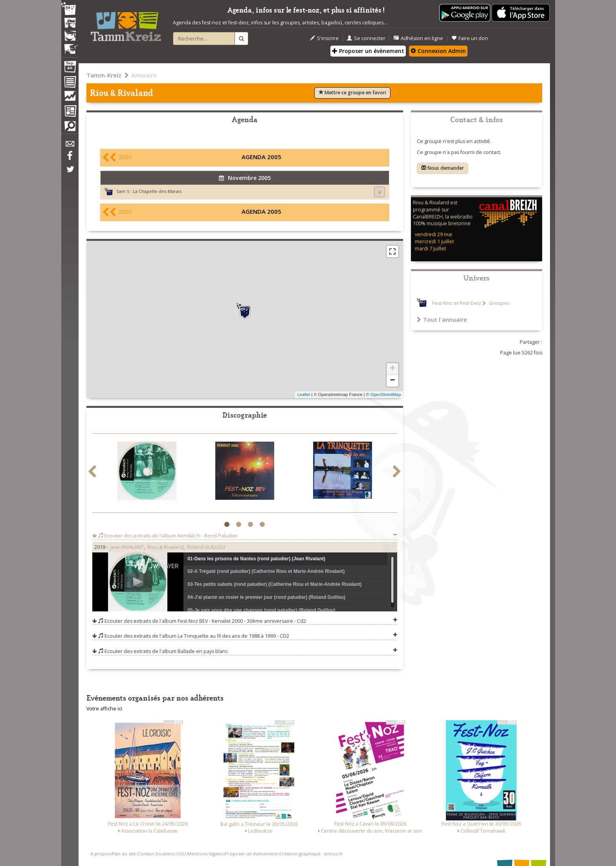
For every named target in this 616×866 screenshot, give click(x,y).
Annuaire (144, 75)
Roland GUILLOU (206, 547)
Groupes (499, 303)
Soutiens (165, 854)
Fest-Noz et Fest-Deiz (457, 303)
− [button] (392, 381)
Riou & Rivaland (165, 547)
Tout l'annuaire (442, 319)
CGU (181, 854)
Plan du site (124, 854)
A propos (100, 854)
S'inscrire (324, 38)
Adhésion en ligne (418, 38)
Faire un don (470, 38)
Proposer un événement (251, 854)
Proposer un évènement (368, 51)
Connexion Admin (438, 51)
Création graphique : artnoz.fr (311, 854)
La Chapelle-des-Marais (157, 191)
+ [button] (392, 369)
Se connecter (366, 38)
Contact (146, 854)
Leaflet (303, 394)
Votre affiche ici (104, 709)
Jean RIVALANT (127, 547)
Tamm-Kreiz (104, 75)
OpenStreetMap (386, 394)
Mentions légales (205, 854)
